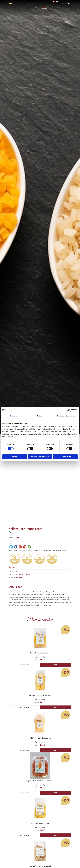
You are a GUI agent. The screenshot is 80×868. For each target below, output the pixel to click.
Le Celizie (19, 577)
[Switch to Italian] (54, 2)
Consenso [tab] (14, 416)
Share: (11, 543)
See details (24, 665)
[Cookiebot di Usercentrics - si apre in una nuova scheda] (68, 410)
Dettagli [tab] (40, 416)
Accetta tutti (65, 457)
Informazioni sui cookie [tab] (66, 416)
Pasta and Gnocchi (24, 575)
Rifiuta (15, 457)
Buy (56, 665)
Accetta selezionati (40, 457)
